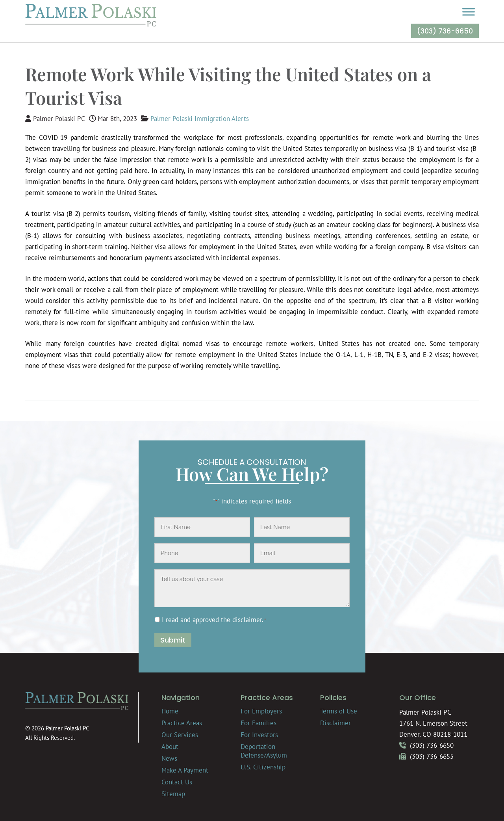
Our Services (180, 735)
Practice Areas (182, 723)
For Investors (259, 735)
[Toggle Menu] (469, 12)
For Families (258, 723)
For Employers (261, 711)
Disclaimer (335, 723)
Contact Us (177, 782)
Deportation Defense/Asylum (264, 751)
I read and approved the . (214, 620)
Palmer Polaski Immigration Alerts (200, 119)
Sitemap (173, 794)
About (170, 747)
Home (170, 711)
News (169, 758)
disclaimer (247, 620)
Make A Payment (185, 770)
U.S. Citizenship (263, 767)
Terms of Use (339, 711)
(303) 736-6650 (445, 31)
